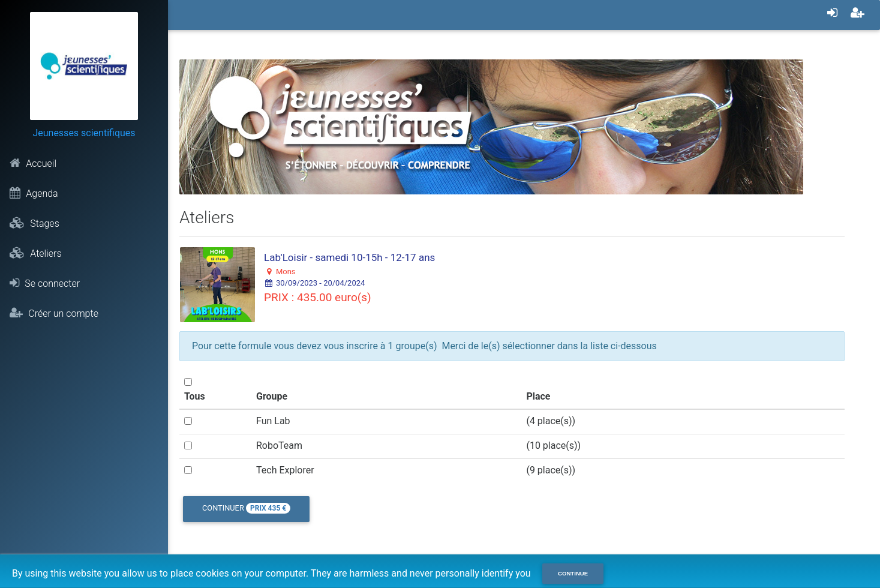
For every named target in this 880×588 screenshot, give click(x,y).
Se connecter (45, 283)
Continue (573, 573)
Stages (34, 223)
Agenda (34, 193)
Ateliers (35, 253)
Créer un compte (54, 313)
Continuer (246, 508)
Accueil (33, 163)
